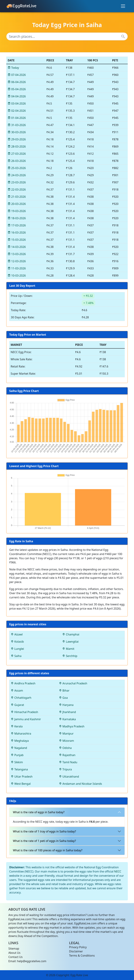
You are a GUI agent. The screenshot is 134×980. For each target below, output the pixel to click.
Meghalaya (20, 741)
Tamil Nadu (68, 762)
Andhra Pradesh (23, 683)
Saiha (16, 656)
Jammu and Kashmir (26, 719)
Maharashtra (21, 734)
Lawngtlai (70, 642)
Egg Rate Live (79, 975)
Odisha (65, 748)
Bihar (64, 691)
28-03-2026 (17, 146)
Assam (17, 691)
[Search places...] (67, 36)
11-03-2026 (17, 268)
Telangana (19, 769)
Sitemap (14, 949)
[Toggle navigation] (123, 6)
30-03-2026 (17, 132)
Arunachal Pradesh (73, 683)
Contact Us (15, 957)
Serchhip (70, 656)
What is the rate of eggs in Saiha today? (39, 812)
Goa (63, 698)
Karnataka (67, 719)
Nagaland (19, 748)
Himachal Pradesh (24, 712)
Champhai (71, 634)
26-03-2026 (17, 161)
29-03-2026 (17, 139)
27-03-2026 (17, 154)
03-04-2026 (17, 103)
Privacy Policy (78, 947)
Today (13, 68)
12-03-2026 (17, 261)
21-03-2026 (17, 197)
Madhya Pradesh (72, 726)
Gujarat (17, 705)
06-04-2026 (17, 82)
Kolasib (17, 642)
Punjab (17, 755)
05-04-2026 (17, 89)
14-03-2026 (17, 247)
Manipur (66, 734)
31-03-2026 (17, 125)
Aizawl (17, 634)
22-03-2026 (17, 189)
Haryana (66, 705)
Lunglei (17, 649)
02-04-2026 (17, 111)
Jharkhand (67, 712)
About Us (14, 953)
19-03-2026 (17, 211)
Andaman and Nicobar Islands (81, 784)
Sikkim (17, 762)
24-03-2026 (17, 175)
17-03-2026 (17, 225)
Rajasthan (67, 755)
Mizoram (66, 741)
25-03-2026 (17, 168)
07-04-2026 (17, 75)
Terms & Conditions (82, 956)
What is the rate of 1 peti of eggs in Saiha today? (44, 841)
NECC (118, 871)
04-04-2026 (17, 96)
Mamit (68, 649)
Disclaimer (76, 951)
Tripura (65, 769)
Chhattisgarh (21, 698)
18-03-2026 (17, 218)
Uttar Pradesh (22, 777)
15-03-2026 (17, 240)
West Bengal (21, 784)
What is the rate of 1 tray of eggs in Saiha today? (44, 831)
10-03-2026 (17, 276)
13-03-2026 (17, 254)
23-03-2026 (17, 182)
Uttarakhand (69, 777)
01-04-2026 (17, 118)
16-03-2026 (17, 233)
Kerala (17, 726)
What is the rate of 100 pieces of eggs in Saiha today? (48, 850)
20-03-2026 (17, 204)
